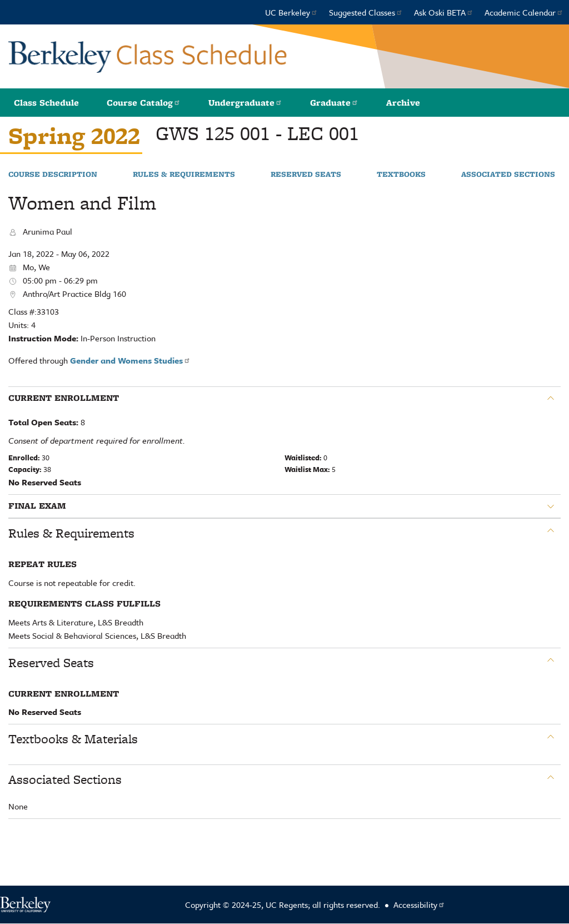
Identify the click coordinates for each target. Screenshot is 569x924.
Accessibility (419, 905)
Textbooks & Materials (73, 739)
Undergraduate (245, 103)
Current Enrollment (64, 398)
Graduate (334, 103)
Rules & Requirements (184, 175)
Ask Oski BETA (444, 12)
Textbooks (401, 175)
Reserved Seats (306, 175)
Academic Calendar (524, 12)
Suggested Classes (366, 12)
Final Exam (37, 506)
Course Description (53, 175)
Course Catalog (144, 103)
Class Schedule (46, 103)
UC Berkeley (291, 12)
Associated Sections (508, 175)
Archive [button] (403, 103)
